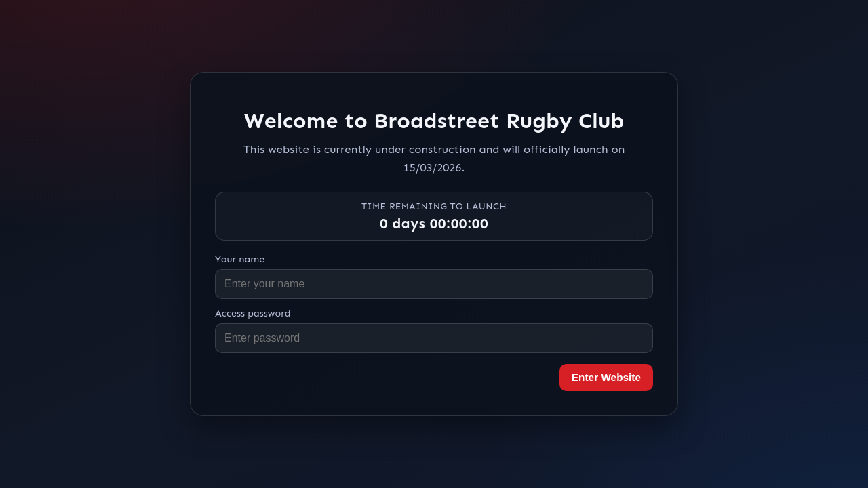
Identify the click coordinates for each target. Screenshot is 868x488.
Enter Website (606, 377)
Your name (240, 259)
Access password (253, 313)
